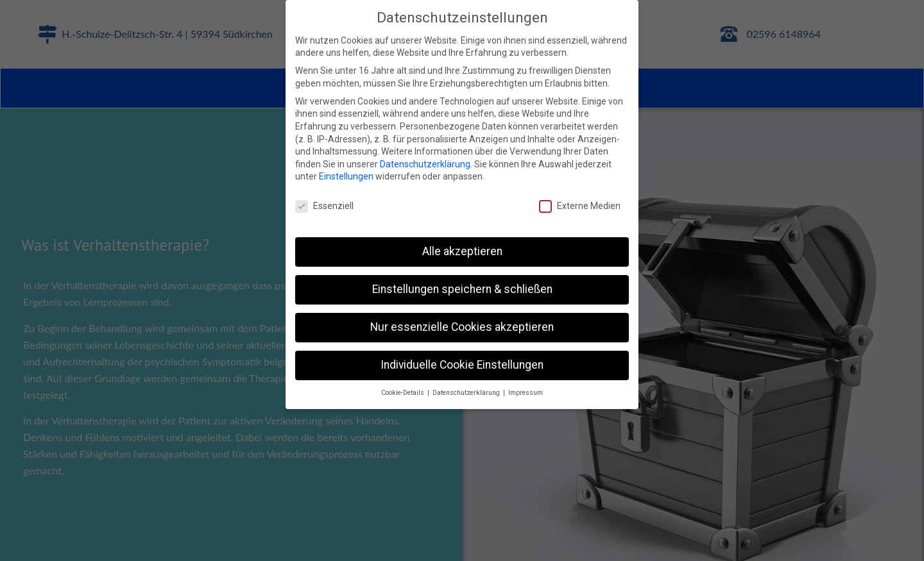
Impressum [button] (526, 393)
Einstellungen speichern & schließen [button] (462, 289)
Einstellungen (346, 176)
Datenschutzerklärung (425, 164)
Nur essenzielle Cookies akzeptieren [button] (462, 327)
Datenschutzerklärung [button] (467, 393)
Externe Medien (580, 206)
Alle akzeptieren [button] (462, 251)
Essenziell (324, 206)
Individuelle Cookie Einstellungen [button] (462, 365)
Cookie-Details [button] (404, 393)
